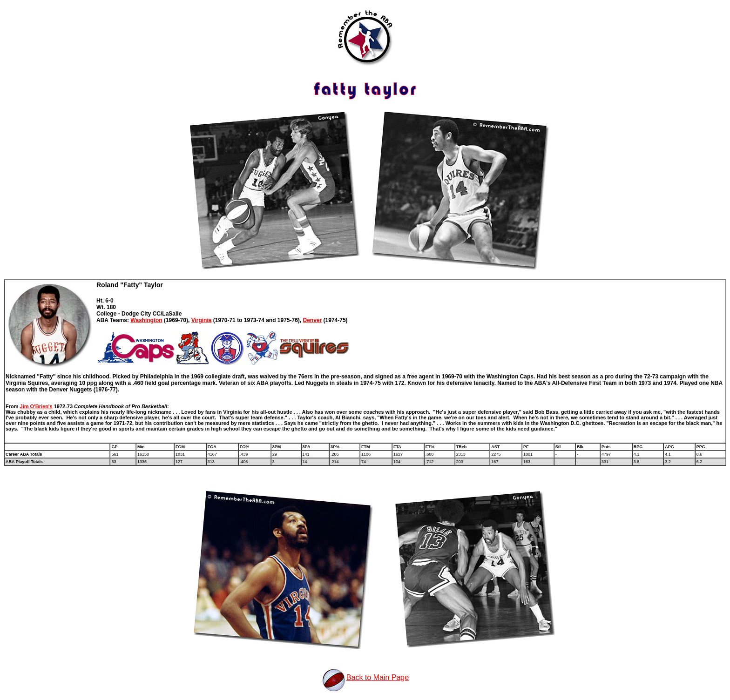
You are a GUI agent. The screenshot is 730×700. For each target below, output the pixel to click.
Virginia (202, 320)
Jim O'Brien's (36, 406)
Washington (146, 320)
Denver (313, 320)
